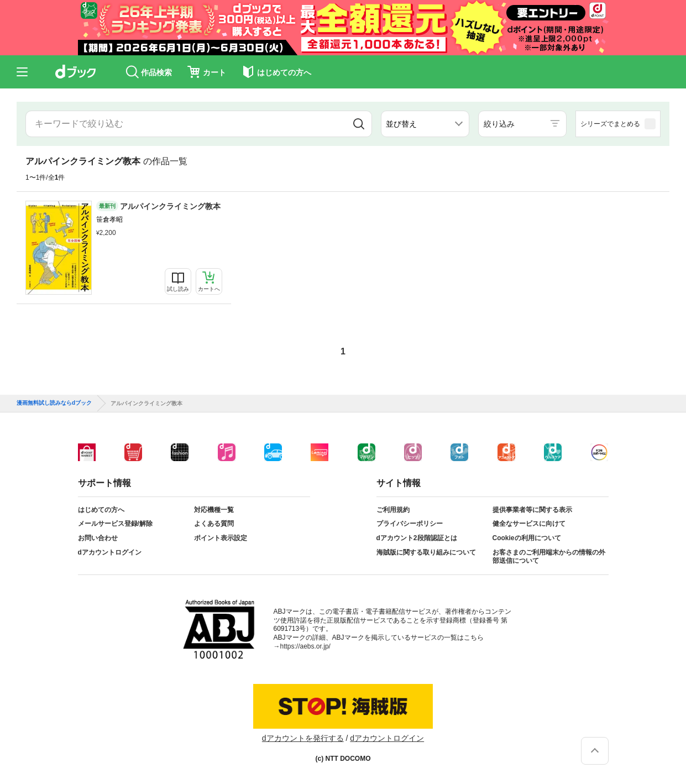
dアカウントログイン (110, 552)
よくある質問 (214, 524)
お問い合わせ (98, 538)
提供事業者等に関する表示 (532, 510)
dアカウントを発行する (303, 738)
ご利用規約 (393, 510)
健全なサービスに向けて (529, 524)
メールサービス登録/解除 (115, 524)
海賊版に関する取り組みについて (426, 552)
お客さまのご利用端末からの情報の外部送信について (549, 557)
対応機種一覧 (214, 510)
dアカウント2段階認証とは (417, 538)
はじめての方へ (101, 510)
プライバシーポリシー (410, 524)
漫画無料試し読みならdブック (54, 403)
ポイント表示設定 (221, 538)
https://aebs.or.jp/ (305, 646)
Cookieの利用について (527, 538)
